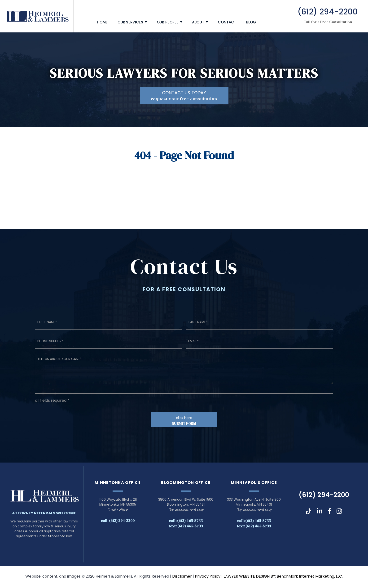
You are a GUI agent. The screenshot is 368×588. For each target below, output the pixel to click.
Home (102, 22)
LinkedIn (320, 513)
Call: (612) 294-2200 (118, 522)
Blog (251, 22)
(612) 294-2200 (324, 496)
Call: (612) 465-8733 (186, 522)
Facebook (329, 513)
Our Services (130, 22)
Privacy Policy (208, 577)
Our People (168, 22)
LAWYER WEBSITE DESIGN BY (249, 577)
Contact (227, 22)
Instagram (339, 513)
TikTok (309, 513)
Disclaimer (182, 577)
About (198, 22)
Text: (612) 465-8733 (186, 527)
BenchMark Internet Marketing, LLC (309, 577)
